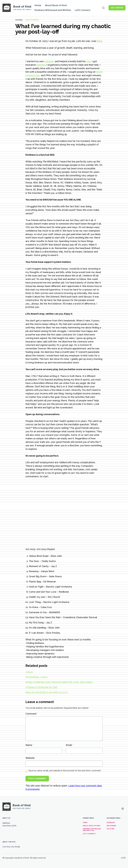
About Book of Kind (56, 5)
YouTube (110, 829)
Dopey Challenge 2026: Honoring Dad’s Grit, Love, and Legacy (59, 682)
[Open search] (103, 8)
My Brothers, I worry (37, 677)
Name (29, 745)
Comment (32, 714)
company (49, 61)
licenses (41, 65)
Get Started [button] (117, 8)
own (88, 61)
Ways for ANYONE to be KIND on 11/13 (47, 692)
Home (38, 5)
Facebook (111, 823)
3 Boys (29, 672)
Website (30, 758)
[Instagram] (123, 809)
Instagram (111, 826)
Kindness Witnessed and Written (53, 10)
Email (69, 745)
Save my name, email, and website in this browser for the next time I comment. (65, 771)
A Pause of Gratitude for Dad (41, 687)
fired (99, 41)
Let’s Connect (83, 10)
